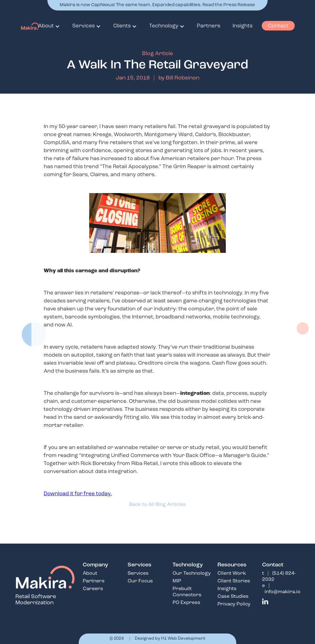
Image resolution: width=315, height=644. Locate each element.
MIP (177, 581)
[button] (49, 26)
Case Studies (233, 597)
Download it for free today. (78, 494)
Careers (93, 589)
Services (138, 573)
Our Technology (192, 573)
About (90, 573)
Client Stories (234, 581)
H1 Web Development (183, 639)
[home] (27, 26)
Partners (94, 581)
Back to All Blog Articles (157, 503)
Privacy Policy (234, 604)
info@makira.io (283, 592)
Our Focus (140, 581)
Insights (227, 589)
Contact (278, 26)
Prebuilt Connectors (187, 592)
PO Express (186, 603)
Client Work (232, 573)
